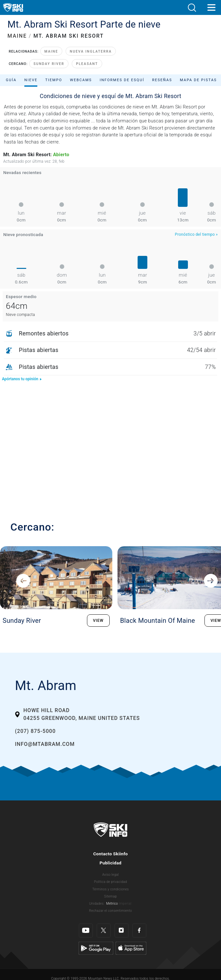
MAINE (17, 36)
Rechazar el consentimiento (111, 911)
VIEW (98, 621)
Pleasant (87, 64)
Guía (11, 80)
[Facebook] (139, 930)
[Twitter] (104, 930)
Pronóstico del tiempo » (196, 234)
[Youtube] (86, 930)
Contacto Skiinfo (111, 854)
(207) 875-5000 (35, 731)
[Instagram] (122, 930)
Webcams (81, 80)
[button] (192, 8)
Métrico (112, 904)
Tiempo (54, 80)
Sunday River (49, 64)
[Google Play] (96, 948)
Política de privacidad (111, 882)
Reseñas (162, 80)
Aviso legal (111, 875)
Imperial (125, 904)
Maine (51, 51)
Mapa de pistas (198, 80)
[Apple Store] (131, 948)
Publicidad (111, 863)
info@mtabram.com (45, 744)
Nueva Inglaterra (91, 51)
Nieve (31, 80)
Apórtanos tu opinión (22, 379)
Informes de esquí (122, 80)
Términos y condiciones (111, 889)
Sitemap (111, 896)
